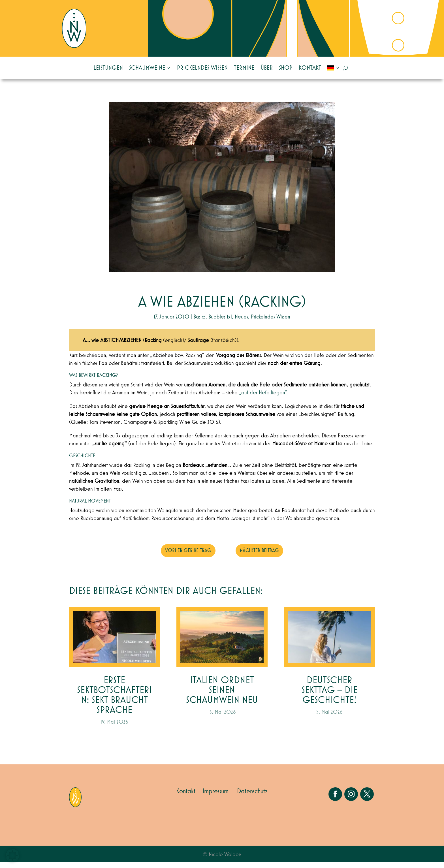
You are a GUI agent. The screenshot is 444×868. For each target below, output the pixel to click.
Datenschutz (252, 797)
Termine (244, 68)
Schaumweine (147, 68)
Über (267, 68)
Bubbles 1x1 (220, 322)
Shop (286, 68)
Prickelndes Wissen (202, 68)
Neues (241, 322)
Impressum (215, 797)
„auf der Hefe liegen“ (263, 398)
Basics (199, 322)
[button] (12, 856)
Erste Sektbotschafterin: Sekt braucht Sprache (114, 701)
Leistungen (108, 68)
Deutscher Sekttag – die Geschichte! (330, 696)
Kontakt (310, 68)
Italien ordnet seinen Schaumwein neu (222, 696)
